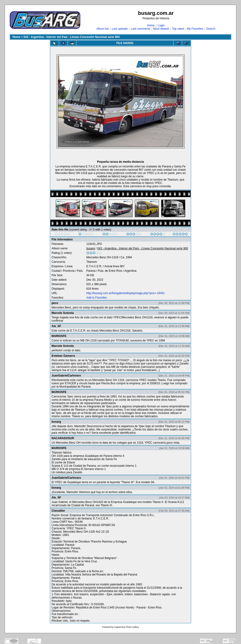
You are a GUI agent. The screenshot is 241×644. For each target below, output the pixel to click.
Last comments (140, 29)
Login (161, 25)
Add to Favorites (97, 298)
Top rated (178, 29)
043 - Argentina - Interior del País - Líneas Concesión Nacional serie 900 (72, 37)
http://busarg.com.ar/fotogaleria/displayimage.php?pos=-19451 (126, 293)
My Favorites (195, 29)
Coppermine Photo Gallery (126, 627)
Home (151, 25)
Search (211, 29)
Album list (103, 29)
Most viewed (161, 29)
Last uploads (120, 29)
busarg (91, 248)
